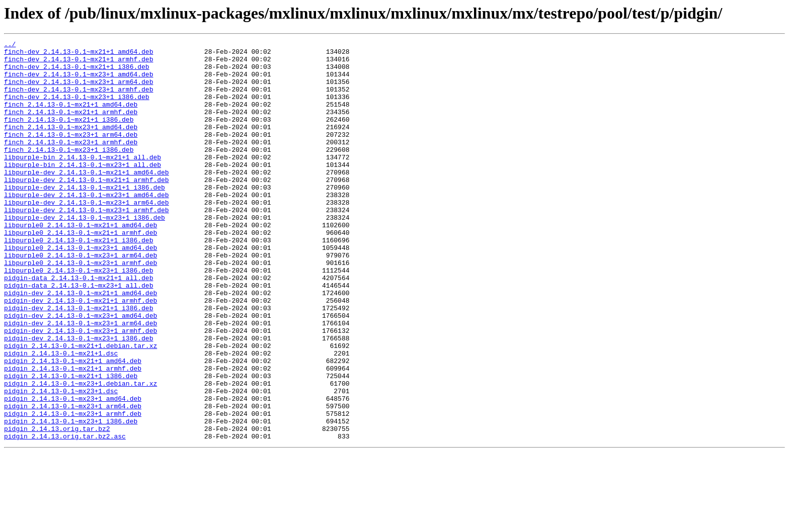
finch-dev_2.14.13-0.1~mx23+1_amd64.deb (78, 81)
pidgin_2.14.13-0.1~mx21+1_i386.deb (71, 444)
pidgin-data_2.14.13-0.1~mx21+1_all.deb (78, 326)
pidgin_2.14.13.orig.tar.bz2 (57, 507)
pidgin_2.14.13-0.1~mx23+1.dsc (61, 462)
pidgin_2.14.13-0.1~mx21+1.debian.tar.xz (81, 407)
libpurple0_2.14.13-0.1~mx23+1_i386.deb (78, 317)
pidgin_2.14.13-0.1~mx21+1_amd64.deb (73, 425)
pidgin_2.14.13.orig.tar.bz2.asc (65, 516)
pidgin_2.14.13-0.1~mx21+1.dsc (61, 416)
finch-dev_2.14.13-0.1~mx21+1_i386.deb (77, 72)
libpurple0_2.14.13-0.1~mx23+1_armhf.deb (81, 308)
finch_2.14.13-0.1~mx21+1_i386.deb (69, 136)
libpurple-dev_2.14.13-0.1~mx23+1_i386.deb (85, 253)
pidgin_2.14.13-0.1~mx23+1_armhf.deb (73, 489)
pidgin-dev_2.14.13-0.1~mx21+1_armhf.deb (81, 353)
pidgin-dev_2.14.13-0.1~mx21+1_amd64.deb (81, 344)
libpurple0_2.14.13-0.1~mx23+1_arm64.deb (81, 299)
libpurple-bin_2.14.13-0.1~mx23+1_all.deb (83, 190)
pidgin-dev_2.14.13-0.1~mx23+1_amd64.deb (81, 371)
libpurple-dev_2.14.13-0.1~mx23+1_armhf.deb (87, 244)
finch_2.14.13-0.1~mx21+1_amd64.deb (71, 118)
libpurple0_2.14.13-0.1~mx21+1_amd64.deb (81, 262)
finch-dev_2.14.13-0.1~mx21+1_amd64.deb (78, 54)
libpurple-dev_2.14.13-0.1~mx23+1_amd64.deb (87, 226)
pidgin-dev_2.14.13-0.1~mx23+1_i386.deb (78, 398)
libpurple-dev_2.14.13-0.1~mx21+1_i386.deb (85, 217)
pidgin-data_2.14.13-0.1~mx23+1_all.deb (78, 335)
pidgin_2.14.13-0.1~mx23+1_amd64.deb (73, 471)
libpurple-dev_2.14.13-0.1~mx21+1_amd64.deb (87, 199)
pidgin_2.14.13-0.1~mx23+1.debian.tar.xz (81, 453)
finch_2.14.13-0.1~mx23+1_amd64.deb (71, 145)
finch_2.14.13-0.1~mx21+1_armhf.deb (71, 127)
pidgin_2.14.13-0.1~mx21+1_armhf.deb (73, 434)
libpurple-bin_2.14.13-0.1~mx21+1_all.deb (83, 181)
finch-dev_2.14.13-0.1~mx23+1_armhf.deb (78, 100)
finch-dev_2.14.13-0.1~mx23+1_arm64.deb (78, 91)
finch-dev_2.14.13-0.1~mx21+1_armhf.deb (78, 63)
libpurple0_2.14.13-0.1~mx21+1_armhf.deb (81, 272)
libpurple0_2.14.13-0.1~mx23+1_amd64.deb (81, 290)
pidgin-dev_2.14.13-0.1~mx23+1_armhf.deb (81, 389)
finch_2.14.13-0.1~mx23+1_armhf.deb (71, 163)
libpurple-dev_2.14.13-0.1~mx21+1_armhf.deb (87, 208)
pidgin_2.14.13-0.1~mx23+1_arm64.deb (73, 480)
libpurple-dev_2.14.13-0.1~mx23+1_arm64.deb (87, 235)
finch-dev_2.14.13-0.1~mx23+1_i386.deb (77, 109)
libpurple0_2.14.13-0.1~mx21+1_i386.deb (78, 281)
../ (10, 45)
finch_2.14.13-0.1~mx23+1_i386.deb (69, 172)
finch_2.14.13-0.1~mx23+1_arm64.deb (71, 154)
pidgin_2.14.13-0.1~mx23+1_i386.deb (71, 498)
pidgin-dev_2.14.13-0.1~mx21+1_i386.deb (78, 362)
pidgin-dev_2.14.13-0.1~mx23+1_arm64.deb (81, 380)
